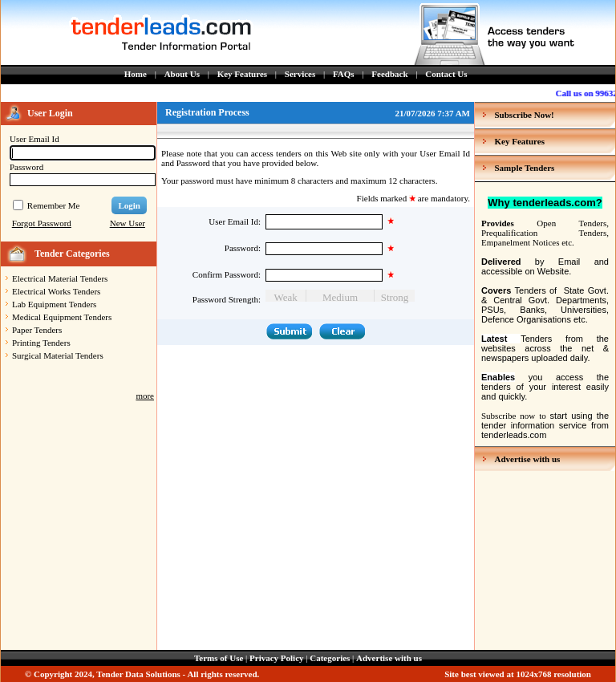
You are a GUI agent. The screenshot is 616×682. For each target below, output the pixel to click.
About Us (182, 74)
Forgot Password (42, 223)
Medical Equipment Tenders (62, 317)
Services (300, 74)
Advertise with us (528, 459)
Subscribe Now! (525, 115)
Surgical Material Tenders (58, 355)
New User (128, 223)
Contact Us (446, 74)
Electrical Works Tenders (56, 291)
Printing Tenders (41, 343)
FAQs (344, 74)
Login (129, 205)
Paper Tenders (37, 330)
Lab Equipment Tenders (54, 304)
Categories (330, 658)
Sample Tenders (525, 168)
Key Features (242, 74)
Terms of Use (219, 658)
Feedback (389, 74)
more (145, 396)
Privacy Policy (277, 658)
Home (136, 74)
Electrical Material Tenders (60, 278)
